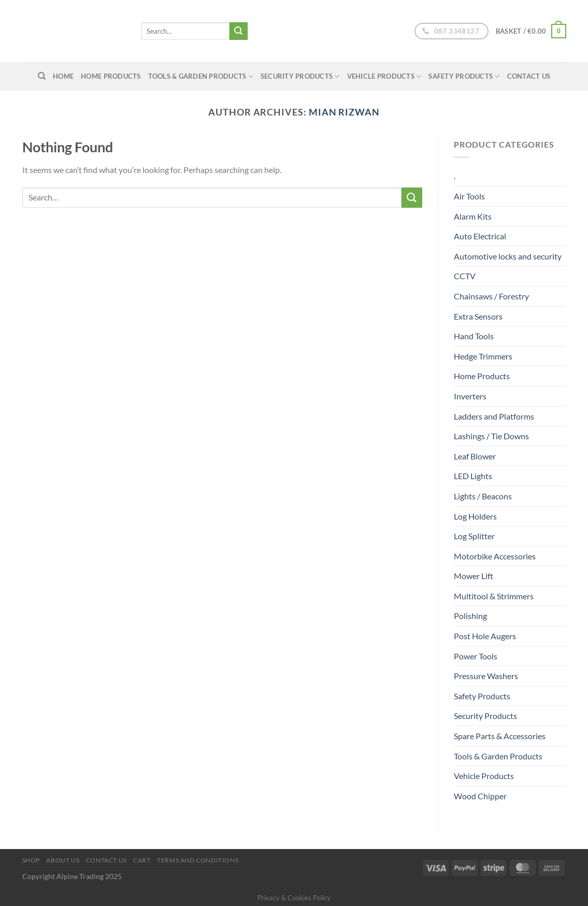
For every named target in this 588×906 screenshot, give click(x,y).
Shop (31, 860)
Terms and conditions (198, 860)
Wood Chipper (480, 796)
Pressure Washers (486, 676)
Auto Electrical (480, 236)
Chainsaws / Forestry (491, 296)
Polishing (470, 616)
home (63, 76)
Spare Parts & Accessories (500, 736)
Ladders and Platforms (494, 416)
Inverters (470, 396)
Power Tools (476, 656)
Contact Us (529, 76)
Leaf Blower (475, 456)
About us (63, 860)
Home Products (111, 76)
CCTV (465, 276)
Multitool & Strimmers (494, 596)
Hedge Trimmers (483, 356)
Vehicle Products (384, 76)
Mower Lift (474, 576)
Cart (142, 860)
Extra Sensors (478, 316)
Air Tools (469, 196)
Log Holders (475, 516)
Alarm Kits (473, 216)
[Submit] (238, 31)
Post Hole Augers (485, 636)
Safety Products (464, 76)
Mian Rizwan (344, 112)
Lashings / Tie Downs (491, 436)
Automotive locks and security (508, 256)
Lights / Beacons (483, 496)
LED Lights (473, 476)
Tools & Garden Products (201, 76)
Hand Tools (474, 336)
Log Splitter (474, 536)
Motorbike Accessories (495, 556)
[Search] (42, 76)
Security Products (300, 76)
